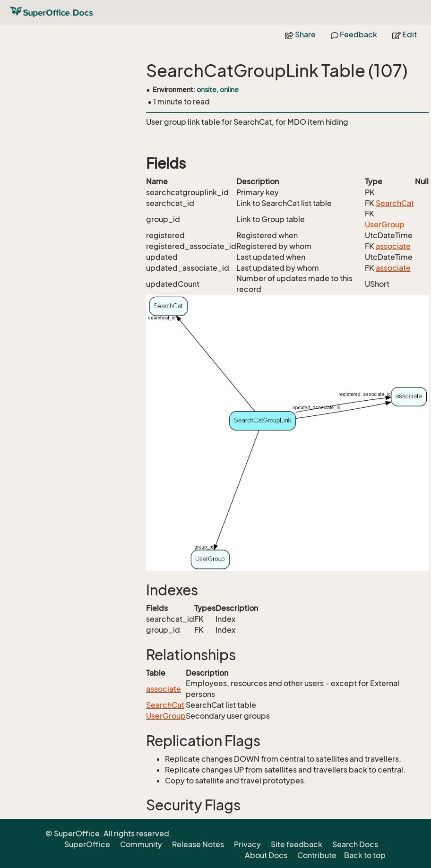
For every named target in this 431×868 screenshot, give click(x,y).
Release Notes (198, 844)
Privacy (247, 844)
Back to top (365, 855)
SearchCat (395, 203)
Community (141, 844)
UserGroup (385, 224)
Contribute (317, 855)
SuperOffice (87, 844)
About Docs (266, 855)
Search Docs (355, 844)
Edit (405, 34)
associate (393, 246)
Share (300, 34)
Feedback (354, 34)
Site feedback (297, 844)
